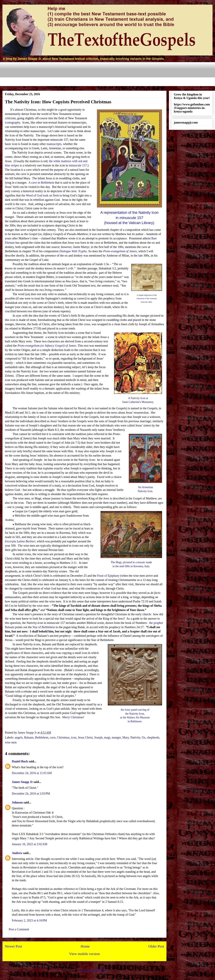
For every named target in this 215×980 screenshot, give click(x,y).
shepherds (153, 737)
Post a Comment (19, 929)
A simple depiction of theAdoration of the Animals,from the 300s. (147, 299)
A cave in (41, 183)
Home (85, 946)
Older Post (156, 946)
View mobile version (84, 954)
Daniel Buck (20, 761)
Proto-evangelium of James (120, 251)
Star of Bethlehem (44, 627)
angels (19, 737)
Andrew (17, 853)
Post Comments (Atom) (93, 970)
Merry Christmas (73, 717)
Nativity (135, 737)
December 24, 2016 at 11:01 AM (32, 773)
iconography (13, 122)
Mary (126, 737)
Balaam (29, 737)
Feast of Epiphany (108, 576)
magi (107, 737)
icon (74, 737)
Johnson (17, 802)
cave (53, 737)
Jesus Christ (85, 737)
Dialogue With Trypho (73, 251)
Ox (144, 737)
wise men (11, 742)
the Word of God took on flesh (40, 195)
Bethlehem (42, 737)
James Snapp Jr (22, 782)
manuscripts (54, 144)
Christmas (63, 737)
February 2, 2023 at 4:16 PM (29, 920)
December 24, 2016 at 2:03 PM (31, 794)
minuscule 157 (78, 165)
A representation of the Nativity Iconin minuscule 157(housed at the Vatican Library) (130, 218)
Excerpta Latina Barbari (20, 541)
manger (116, 737)
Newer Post (13, 946)
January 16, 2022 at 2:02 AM (30, 844)
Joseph (98, 737)
